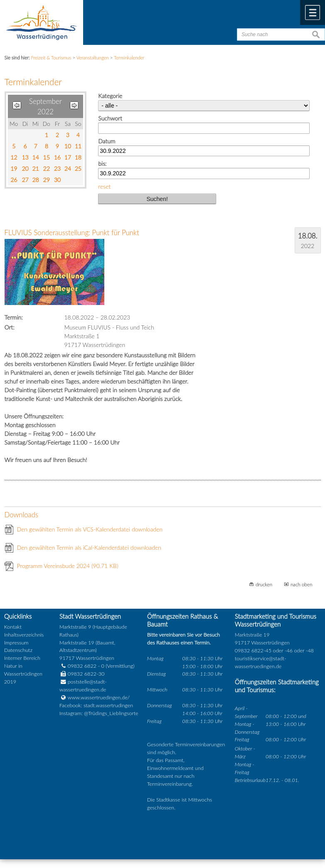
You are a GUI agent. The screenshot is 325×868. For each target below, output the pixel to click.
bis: (102, 164)
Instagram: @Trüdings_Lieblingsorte (99, 713)
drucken (264, 584)
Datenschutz (18, 650)
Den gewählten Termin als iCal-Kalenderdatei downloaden (89, 547)
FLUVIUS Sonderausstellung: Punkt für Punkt (72, 232)
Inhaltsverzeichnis (24, 635)
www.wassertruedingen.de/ (99, 697)
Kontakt (13, 627)
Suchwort (110, 118)
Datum (107, 141)
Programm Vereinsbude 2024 (68, 566)
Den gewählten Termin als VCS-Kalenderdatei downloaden (90, 529)
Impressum (16, 643)
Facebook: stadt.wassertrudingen (96, 705)
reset (104, 186)
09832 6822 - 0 (82, 666)
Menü (313, 12)
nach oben (302, 584)
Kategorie (110, 96)
